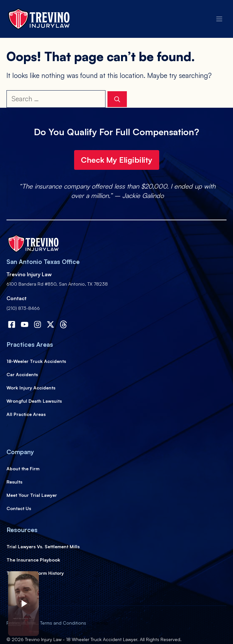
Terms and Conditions (63, 623)
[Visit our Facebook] (12, 324)
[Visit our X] (50, 324)
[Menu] (219, 19)
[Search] (117, 99)
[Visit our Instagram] (38, 324)
